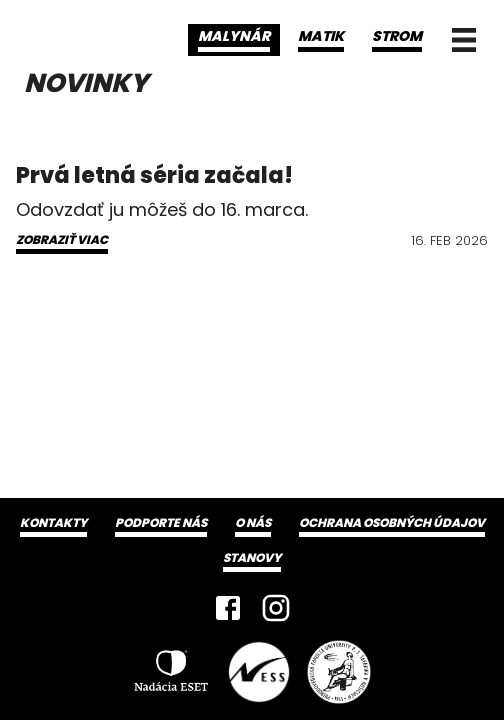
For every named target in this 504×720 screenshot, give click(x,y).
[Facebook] (228, 608)
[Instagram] (276, 608)
